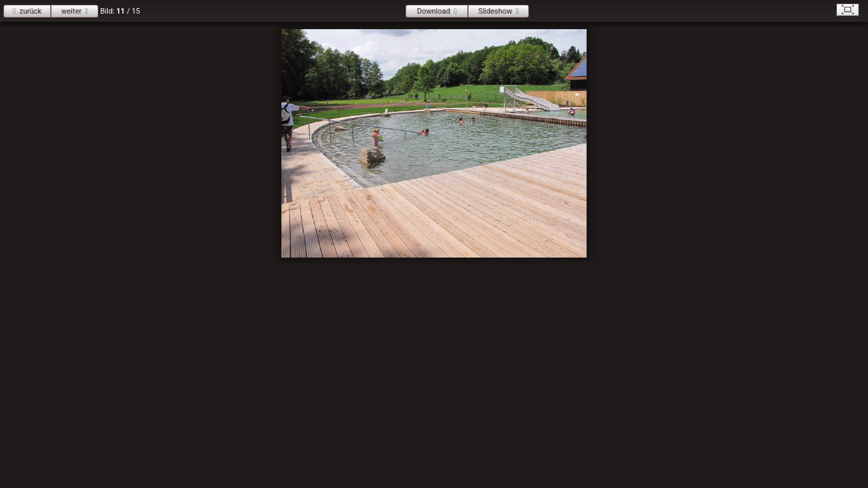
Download (434, 11)
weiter (71, 11)
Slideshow (495, 11)
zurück (30, 11)
